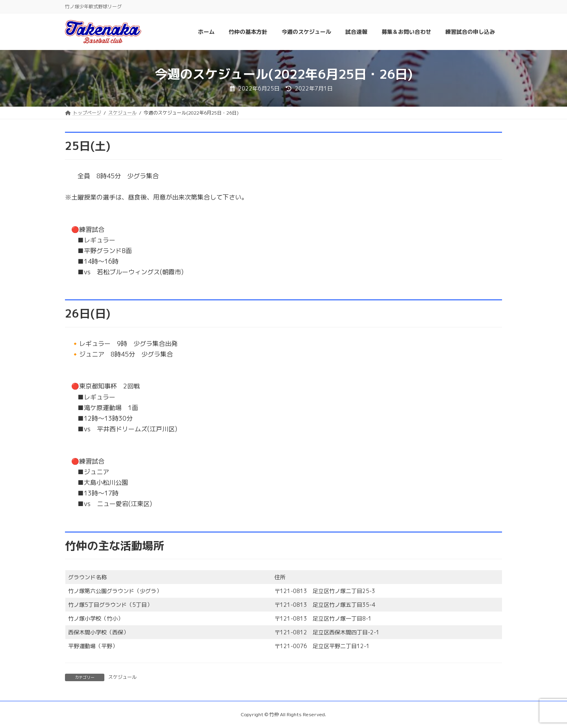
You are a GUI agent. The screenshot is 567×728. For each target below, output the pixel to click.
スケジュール (122, 677)
